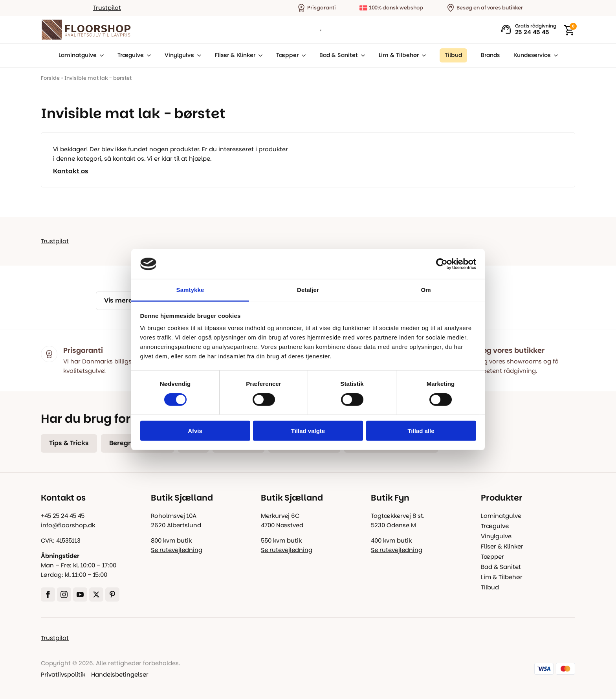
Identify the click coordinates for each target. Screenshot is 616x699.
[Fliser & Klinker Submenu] (259, 55)
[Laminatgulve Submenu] (100, 55)
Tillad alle (421, 431)
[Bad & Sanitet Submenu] (361, 55)
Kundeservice (532, 55)
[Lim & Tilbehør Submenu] (422, 55)
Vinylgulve (179, 55)
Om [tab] (426, 290)
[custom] (112, 594)
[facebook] (48, 594)
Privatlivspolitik (63, 674)
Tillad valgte (308, 431)
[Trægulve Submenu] (147, 55)
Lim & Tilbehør (399, 55)
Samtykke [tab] (190, 290)
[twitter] (96, 594)
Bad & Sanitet (339, 55)
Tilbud (490, 587)
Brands (490, 55)
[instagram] (64, 594)
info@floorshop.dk (68, 525)
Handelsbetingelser (120, 674)
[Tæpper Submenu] (302, 55)
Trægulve (131, 55)
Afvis (195, 431)
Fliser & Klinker (235, 55)
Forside (50, 78)
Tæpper (287, 55)
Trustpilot (107, 8)
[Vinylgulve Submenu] (198, 55)
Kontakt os (71, 171)
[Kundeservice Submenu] (554, 55)
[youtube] (80, 594)
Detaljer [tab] (308, 290)
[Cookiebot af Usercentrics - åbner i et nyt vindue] (442, 264)
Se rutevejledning (177, 550)
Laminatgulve (78, 55)
